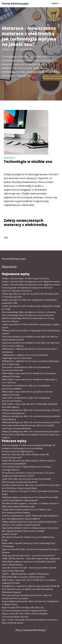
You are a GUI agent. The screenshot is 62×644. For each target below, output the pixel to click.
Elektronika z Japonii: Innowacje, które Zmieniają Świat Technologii (29, 545)
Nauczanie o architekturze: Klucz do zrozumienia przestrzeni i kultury (26, 387)
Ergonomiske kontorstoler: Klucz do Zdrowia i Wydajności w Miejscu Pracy (30, 603)
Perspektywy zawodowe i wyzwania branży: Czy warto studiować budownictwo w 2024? (28, 474)
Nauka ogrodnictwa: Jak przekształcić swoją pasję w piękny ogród (31, 326)
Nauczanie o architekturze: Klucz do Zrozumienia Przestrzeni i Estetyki (26, 369)
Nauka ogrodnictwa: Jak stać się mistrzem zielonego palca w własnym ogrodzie (30, 295)
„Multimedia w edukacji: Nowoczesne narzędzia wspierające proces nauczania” (25, 356)
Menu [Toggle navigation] (55, 4)
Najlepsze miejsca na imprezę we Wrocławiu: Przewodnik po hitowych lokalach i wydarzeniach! (30, 499)
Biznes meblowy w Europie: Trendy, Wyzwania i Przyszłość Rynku (30, 493)
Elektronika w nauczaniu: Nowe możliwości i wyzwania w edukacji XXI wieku (29, 375)
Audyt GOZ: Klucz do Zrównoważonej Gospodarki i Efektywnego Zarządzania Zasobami (26, 480)
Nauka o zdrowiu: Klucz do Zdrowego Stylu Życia (26, 278)
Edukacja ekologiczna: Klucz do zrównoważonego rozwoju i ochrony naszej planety (31, 412)
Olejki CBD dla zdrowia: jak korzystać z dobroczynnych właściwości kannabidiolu (29, 462)
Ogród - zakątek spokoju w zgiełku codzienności (25, 574)
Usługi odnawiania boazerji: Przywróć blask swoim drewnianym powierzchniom (26, 511)
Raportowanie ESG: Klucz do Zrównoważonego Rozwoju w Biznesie (30, 551)
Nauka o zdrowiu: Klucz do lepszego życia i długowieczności (31, 281)
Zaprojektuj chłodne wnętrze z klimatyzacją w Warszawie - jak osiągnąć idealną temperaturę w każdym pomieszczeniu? (31, 531)
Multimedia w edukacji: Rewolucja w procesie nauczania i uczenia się (29, 350)
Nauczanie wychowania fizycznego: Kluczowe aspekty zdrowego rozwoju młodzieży (28, 427)
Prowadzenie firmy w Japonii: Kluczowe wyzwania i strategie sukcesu (27, 468)
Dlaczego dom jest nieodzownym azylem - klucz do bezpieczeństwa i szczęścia (27, 597)
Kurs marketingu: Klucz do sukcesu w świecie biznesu (28, 315)
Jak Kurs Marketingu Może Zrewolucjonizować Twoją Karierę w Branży (28, 320)
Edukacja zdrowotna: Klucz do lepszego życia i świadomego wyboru (31, 332)
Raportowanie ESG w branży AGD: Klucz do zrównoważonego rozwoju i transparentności (24, 609)
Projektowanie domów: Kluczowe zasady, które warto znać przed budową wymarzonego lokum (31, 487)
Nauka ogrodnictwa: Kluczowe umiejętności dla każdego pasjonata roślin (29, 301)
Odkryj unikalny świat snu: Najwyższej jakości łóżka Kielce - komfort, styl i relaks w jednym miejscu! (30, 523)
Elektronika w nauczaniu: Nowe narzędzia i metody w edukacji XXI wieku (28, 393)
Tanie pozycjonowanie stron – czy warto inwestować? (28, 555)
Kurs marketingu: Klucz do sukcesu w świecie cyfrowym (29, 312)
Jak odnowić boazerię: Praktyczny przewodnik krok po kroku (28, 539)
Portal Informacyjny (15, 4)
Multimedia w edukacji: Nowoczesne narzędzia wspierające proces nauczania (31, 363)
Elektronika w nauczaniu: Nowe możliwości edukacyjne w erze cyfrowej (29, 381)
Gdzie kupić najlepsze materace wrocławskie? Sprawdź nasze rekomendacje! (29, 563)
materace (10, 157)
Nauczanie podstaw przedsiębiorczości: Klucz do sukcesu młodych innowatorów (30, 338)
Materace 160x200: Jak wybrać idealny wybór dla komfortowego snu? (25, 456)
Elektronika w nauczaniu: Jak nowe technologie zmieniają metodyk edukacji (30, 405)
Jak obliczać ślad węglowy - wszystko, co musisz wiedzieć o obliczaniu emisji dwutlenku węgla (31, 505)
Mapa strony (9, 266)
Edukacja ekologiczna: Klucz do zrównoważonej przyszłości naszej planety (31, 418)
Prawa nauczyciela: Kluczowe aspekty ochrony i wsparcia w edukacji (31, 436)
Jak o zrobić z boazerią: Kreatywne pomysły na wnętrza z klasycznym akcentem (30, 621)
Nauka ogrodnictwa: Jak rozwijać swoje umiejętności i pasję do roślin (31, 307)
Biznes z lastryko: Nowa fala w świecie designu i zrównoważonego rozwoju (25, 615)
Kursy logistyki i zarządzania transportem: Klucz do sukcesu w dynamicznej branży (27, 289)
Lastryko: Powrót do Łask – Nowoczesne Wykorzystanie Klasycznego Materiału (29, 569)
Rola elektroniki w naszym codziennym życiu (23, 577)
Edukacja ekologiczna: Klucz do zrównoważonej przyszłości (31, 422)
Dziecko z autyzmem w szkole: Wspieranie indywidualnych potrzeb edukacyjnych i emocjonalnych (30, 517)
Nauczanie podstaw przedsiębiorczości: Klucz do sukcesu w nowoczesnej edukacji (31, 344)
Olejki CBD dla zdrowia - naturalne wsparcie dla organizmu (31, 558)
